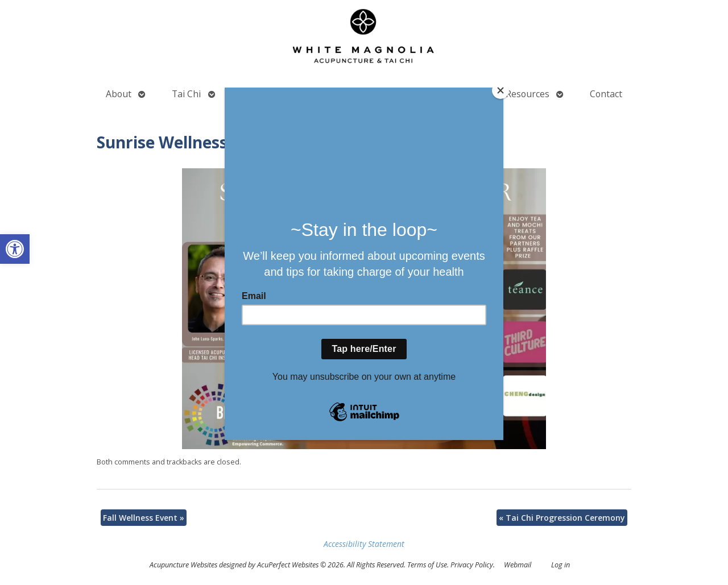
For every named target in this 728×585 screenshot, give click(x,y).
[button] (15, 249)
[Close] (500, 90)
